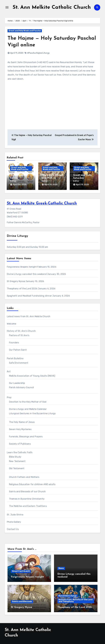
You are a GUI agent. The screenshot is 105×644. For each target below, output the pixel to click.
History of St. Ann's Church (21, 330)
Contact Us (13, 529)
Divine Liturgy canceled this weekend (27, 274)
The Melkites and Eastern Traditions (28, 506)
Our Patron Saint (18, 349)
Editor (13, 181)
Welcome (11, 323)
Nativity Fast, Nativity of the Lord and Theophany (75, 600)
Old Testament (17, 468)
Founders (14, 342)
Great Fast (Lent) (21, 571)
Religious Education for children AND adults (32, 484)
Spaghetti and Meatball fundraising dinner (29, 295)
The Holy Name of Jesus (22, 422)
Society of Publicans (20, 443)
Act (9, 371)
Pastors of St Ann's (19, 335)
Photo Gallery (14, 521)
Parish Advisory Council (22, 387)
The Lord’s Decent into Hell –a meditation (52, 178)
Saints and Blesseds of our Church (27, 491)
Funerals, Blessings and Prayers (26, 436)
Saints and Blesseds (22, 601)
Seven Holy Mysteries (20, 429)
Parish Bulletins (15, 358)
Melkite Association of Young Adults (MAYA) (32, 375)
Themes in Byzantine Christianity (27, 498)
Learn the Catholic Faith (20, 452)
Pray (9, 397)
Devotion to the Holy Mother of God (28, 401)
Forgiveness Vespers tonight (22, 266)
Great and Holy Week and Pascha (25, 31)
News (61, 568)
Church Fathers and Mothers (24, 477)
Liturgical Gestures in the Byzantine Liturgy (32, 413)
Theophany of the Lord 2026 (22, 288)
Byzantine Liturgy (68, 595)
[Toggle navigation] (7, 7)
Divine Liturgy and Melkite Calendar (28, 409)
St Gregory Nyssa (16, 281)
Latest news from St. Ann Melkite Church (29, 316)
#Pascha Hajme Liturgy (38, 53)
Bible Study (15, 456)
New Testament (17, 461)
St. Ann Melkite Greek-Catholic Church (42, 203)
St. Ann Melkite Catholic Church (52, 7)
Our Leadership (17, 383)
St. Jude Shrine (15, 514)
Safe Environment (19, 362)
